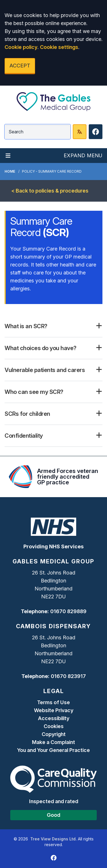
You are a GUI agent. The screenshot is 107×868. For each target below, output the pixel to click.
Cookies (54, 726)
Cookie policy (21, 47)
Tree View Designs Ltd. (53, 839)
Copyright (54, 734)
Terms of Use (53, 702)
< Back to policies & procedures (50, 191)
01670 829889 (68, 611)
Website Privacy (54, 710)
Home (10, 171)
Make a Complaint (53, 742)
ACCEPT (20, 66)
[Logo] (53, 102)
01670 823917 (68, 676)
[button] (53, 326)
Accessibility (54, 718)
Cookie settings (59, 47)
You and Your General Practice (53, 750)
